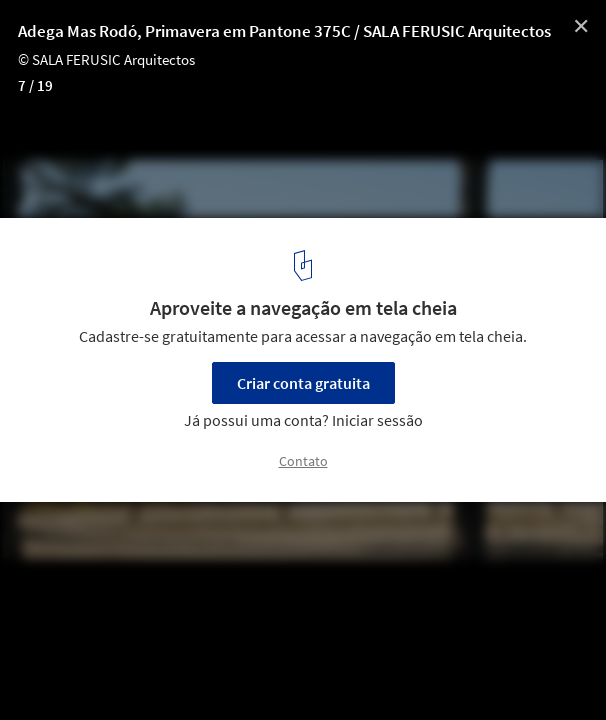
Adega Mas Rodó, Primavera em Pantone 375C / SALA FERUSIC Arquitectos (284, 31)
